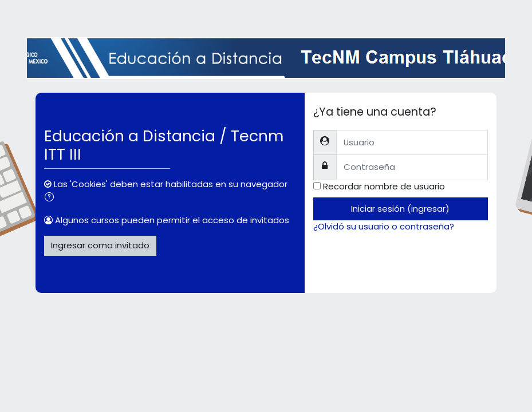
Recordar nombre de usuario (384, 186)
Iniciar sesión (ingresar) (400, 209)
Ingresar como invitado (100, 245)
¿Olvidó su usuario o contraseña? (384, 226)
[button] (52, 198)
